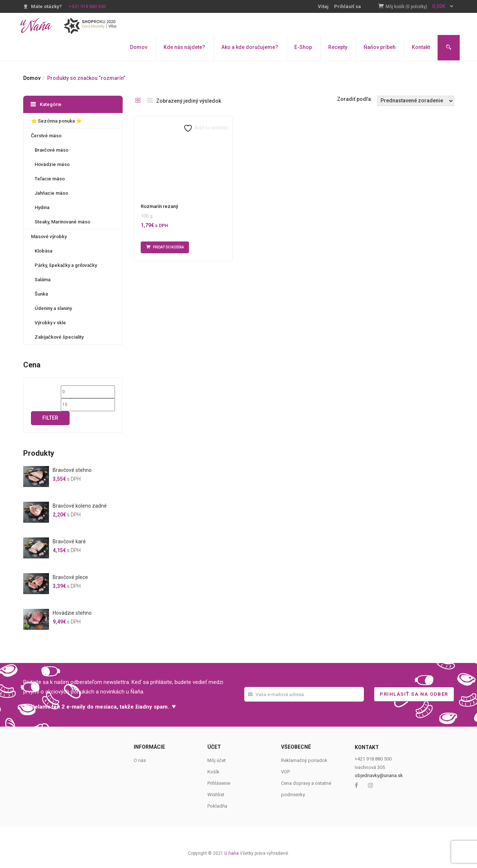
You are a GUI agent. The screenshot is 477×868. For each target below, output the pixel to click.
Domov (139, 47)
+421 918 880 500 (87, 6)
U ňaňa (232, 853)
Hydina (42, 207)
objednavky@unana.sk (379, 775)
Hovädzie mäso (52, 164)
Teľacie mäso (50, 179)
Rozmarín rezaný (159, 206)
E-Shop (303, 47)
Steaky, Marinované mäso (62, 222)
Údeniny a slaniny (53, 308)
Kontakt (421, 47)
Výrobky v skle (50, 323)
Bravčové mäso (52, 150)
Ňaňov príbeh (380, 47)
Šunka (41, 294)
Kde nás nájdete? (184, 47)
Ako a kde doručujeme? (250, 47)
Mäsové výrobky (49, 237)
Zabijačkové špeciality (59, 337)
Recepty (338, 47)
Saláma (43, 280)
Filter (50, 418)
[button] (420, 7)
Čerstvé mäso (46, 136)
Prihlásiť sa (348, 6)
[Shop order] (416, 101)
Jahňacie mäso (51, 193)
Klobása (43, 251)
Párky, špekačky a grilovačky (66, 265)
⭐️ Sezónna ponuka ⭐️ (56, 121)
